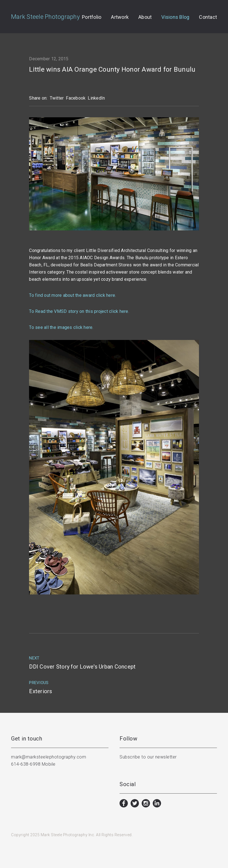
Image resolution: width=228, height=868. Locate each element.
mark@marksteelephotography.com (49, 757)
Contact (208, 17)
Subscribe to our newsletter (148, 757)
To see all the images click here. (61, 327)
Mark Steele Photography (45, 17)
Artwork (120, 17)
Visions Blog (175, 17)
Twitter (57, 98)
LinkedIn (96, 98)
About (145, 17)
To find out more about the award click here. (72, 295)
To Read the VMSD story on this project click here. (79, 311)
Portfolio (92, 17)
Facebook (76, 98)
